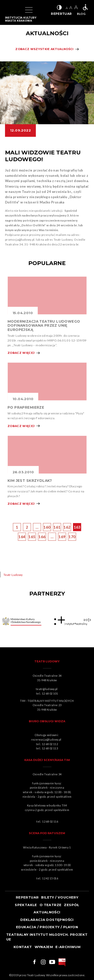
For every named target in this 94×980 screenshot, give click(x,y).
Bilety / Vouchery (60, 897)
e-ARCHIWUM (68, 947)
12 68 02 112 (50, 744)
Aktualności (47, 912)
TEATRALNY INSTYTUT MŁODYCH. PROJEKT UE (47, 937)
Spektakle (26, 905)
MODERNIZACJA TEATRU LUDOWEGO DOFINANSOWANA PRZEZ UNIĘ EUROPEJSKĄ (44, 326)
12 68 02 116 (50, 821)
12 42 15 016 (50, 878)
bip (62, 962)
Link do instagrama (43, 962)
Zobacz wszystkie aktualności (44, 49)
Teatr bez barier (85, 7)
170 (72, 537)
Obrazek (47, 295)
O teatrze (51, 905)
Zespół (71, 905)
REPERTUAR (61, 14)
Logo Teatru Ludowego (11, 10)
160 (47, 527)
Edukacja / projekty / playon (47, 927)
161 (57, 527)
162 (67, 527)
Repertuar (27, 897)
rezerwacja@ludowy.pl (47, 739)
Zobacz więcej (21, 353)
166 (42, 537)
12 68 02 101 (50, 693)
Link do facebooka (34, 962)
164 (22, 537)
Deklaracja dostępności (47, 920)
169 (62, 537)
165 (32, 537)
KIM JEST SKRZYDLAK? (30, 481)
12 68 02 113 (50, 748)
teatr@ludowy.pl (47, 689)
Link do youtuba (52, 962)
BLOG (81, 14)
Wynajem (44, 947)
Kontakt (23, 947)
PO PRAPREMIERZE (26, 407)
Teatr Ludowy (13, 575)
